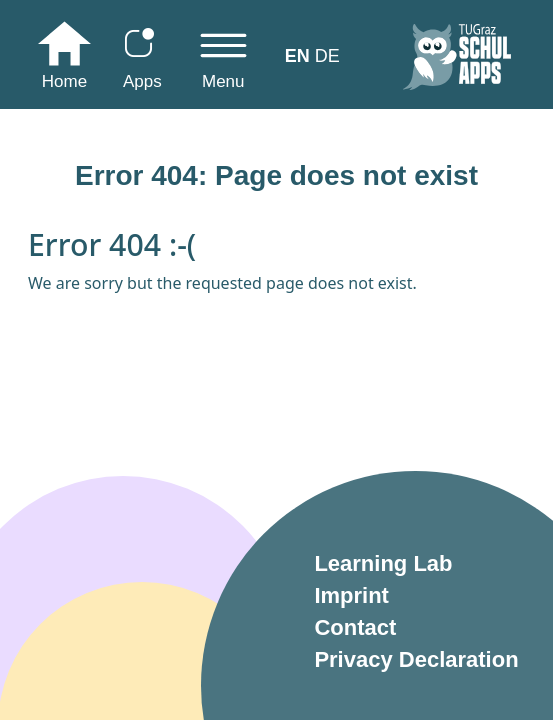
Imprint (351, 595)
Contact (355, 627)
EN (297, 56)
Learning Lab (383, 563)
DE (327, 56)
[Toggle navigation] (223, 60)
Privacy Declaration (416, 659)
